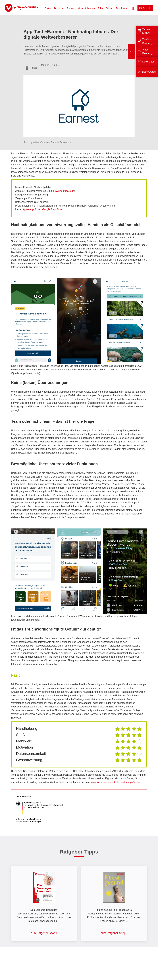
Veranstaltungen (86, 8)
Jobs (100, 8)
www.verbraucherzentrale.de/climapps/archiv (116, 782)
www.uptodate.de (65, 191)
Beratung (59, 8)
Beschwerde (122, 8)
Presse (109, 8)
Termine (71, 8)
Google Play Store (52, 209)
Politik (48, 8)
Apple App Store (31, 209)
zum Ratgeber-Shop (43, 933)
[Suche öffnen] (133, 8)
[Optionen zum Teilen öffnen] (31, 68)
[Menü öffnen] (145, 8)
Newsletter (148, 62)
